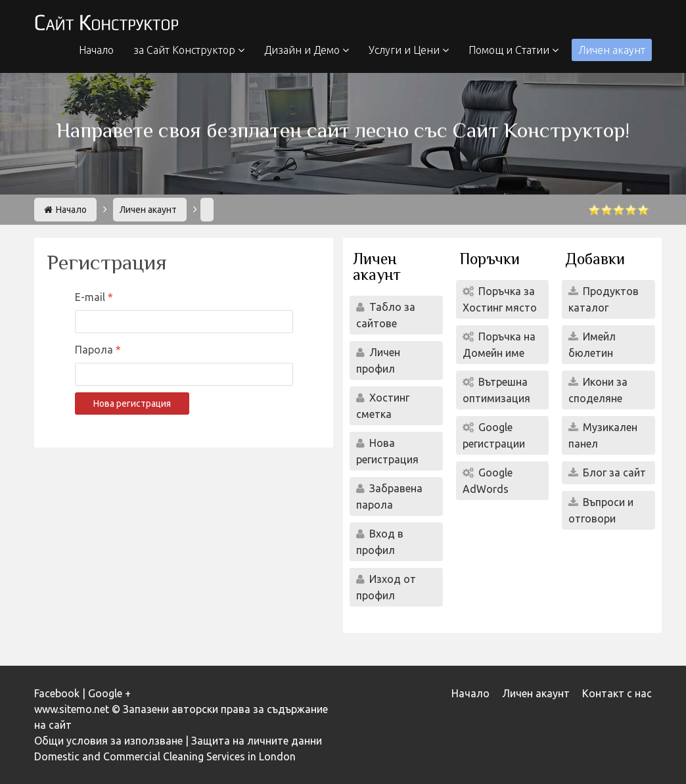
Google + (109, 693)
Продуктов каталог (604, 299)
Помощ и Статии (514, 50)
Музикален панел (603, 435)
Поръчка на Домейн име (499, 345)
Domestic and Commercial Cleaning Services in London (165, 756)
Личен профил (378, 360)
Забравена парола (389, 496)
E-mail (91, 297)
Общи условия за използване (108, 741)
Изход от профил (386, 587)
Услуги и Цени (409, 50)
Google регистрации (494, 435)
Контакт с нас (617, 693)
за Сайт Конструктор (189, 50)
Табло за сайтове (386, 315)
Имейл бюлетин (592, 345)
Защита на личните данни (257, 741)
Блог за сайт (613, 473)
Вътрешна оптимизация (496, 390)
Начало (96, 50)
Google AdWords (488, 481)
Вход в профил (380, 542)
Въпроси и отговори (601, 510)
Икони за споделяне (598, 390)
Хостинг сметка (383, 406)
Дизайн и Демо (307, 50)
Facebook (57, 693)
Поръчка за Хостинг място (500, 299)
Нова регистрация (132, 404)
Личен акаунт (612, 50)
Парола (95, 350)
